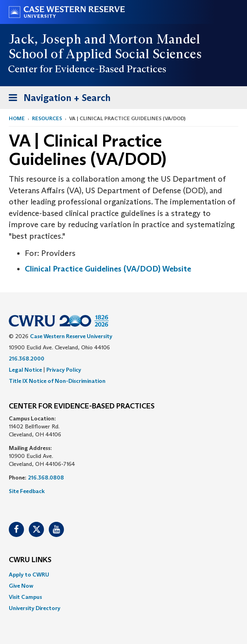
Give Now (21, 586)
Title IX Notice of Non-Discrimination (57, 381)
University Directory (35, 608)
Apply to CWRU (29, 575)
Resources (47, 118)
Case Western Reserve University (71, 336)
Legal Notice (25, 370)
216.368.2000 (27, 359)
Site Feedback (27, 491)
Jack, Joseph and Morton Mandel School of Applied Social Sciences (106, 47)
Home (17, 118)
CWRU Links (30, 560)
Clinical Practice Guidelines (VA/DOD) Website (108, 269)
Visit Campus (25, 597)
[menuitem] (124, 575)
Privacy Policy (64, 370)
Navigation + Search (57, 99)
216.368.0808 (46, 478)
